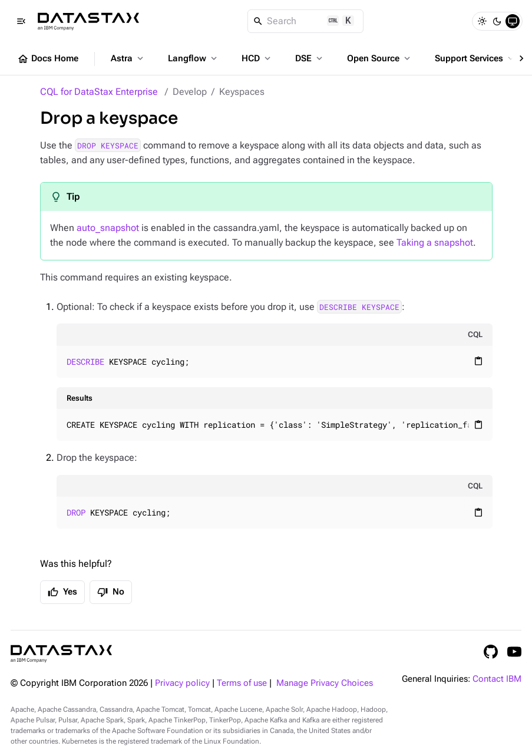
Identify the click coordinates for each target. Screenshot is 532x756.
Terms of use (242, 683)
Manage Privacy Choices (325, 683)
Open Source (380, 58)
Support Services (475, 58)
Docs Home (48, 59)
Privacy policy (182, 683)
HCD (257, 58)
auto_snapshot (108, 228)
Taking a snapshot (435, 242)
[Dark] (497, 21)
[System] (513, 21)
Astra (128, 58)
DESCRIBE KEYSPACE (359, 307)
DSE (310, 58)
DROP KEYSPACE (108, 146)
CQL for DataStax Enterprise (99, 92)
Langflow (194, 58)
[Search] (305, 21)
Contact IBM (497, 679)
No (111, 592)
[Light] (482, 21)
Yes (62, 592)
